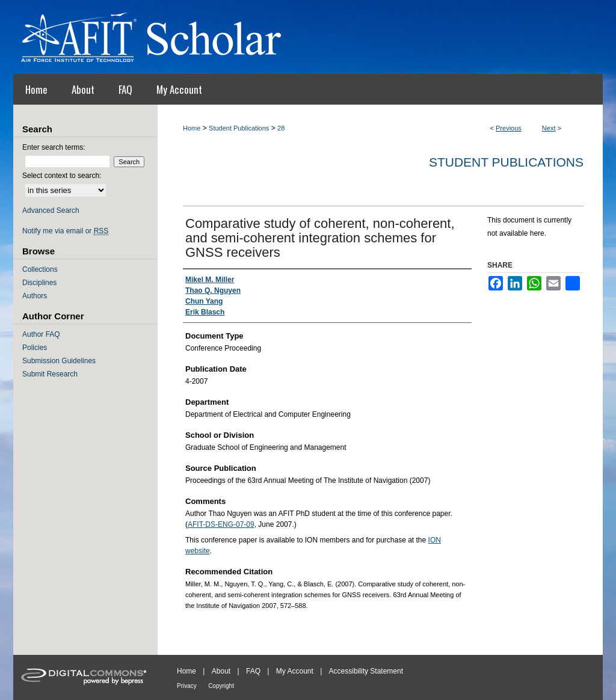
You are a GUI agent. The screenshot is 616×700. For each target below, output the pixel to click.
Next (549, 128)
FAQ (253, 671)
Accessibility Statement (366, 671)
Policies (35, 348)
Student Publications (239, 128)
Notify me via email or (65, 231)
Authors (35, 296)
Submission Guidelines (59, 361)
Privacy (187, 686)
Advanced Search (51, 210)
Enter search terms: (54, 147)
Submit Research (50, 374)
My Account (295, 671)
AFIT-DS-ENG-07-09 (221, 524)
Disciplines (39, 283)
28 (281, 128)
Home (192, 128)
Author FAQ (41, 334)
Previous (509, 128)
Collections (40, 269)
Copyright (221, 686)
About (221, 671)
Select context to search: (62, 176)
